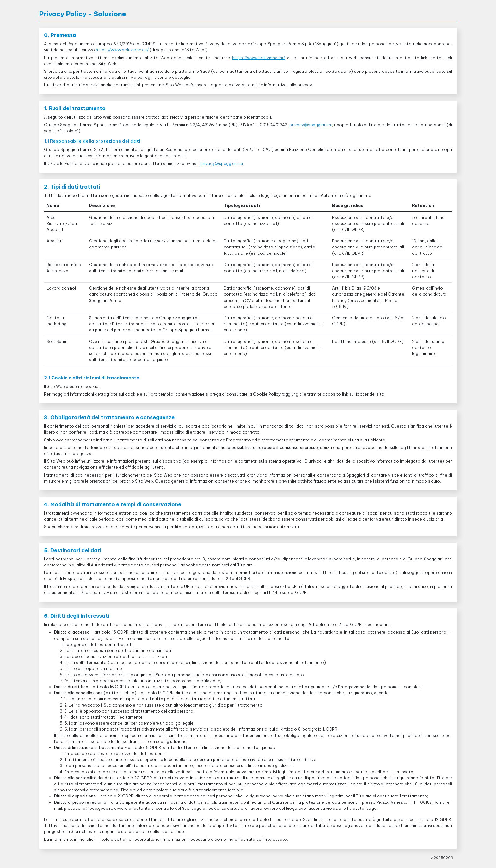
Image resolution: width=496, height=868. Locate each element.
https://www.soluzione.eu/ (122, 50)
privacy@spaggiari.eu (311, 125)
